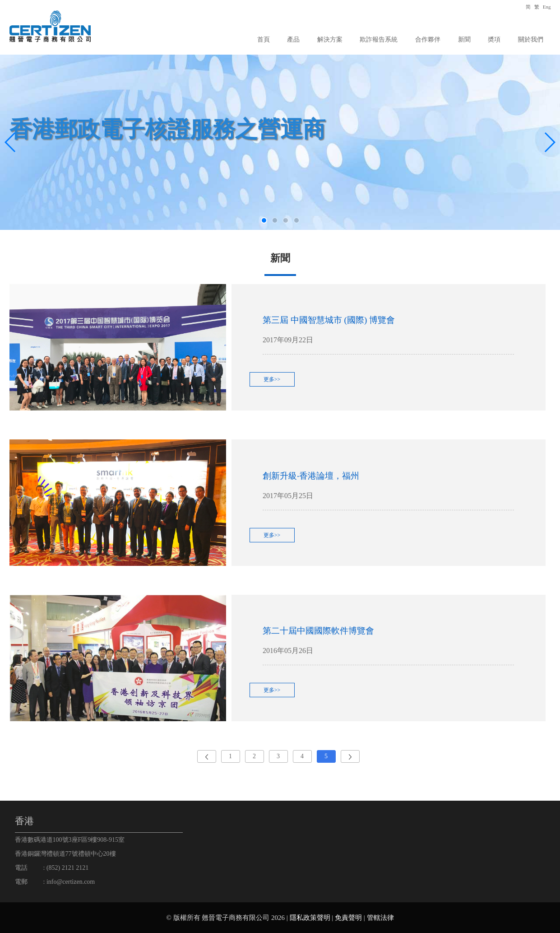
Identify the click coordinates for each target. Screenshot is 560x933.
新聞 (464, 40)
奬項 (494, 40)
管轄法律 (380, 918)
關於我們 (531, 40)
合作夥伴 (428, 40)
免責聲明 (348, 918)
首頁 (264, 40)
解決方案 (330, 40)
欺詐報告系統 (379, 40)
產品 (293, 40)
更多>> (272, 379)
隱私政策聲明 (310, 918)
